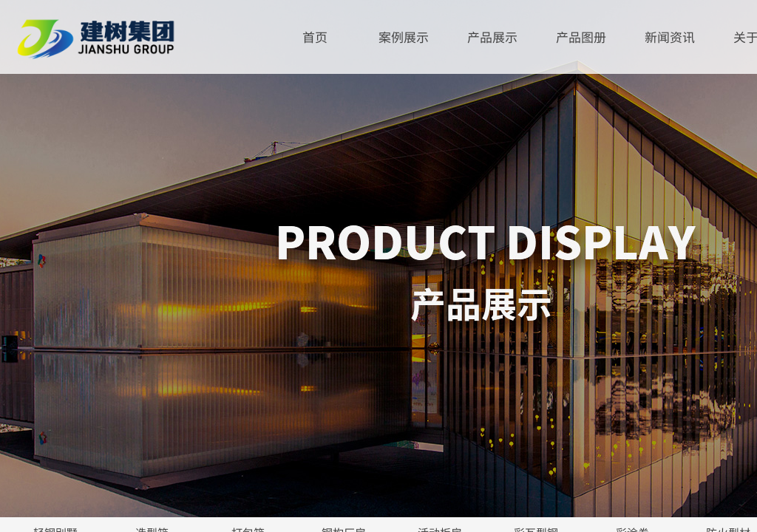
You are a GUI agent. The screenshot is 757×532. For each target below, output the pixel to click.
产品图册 (581, 37)
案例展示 (404, 37)
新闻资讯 (670, 37)
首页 (315, 37)
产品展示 (492, 37)
